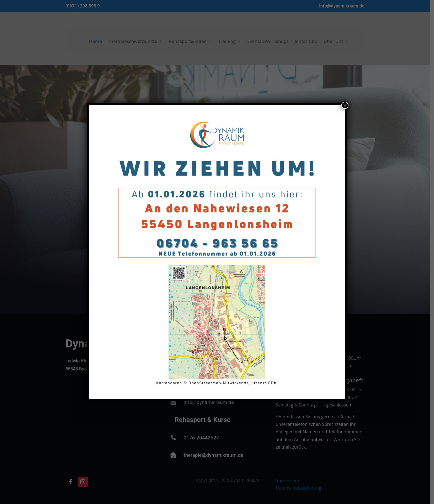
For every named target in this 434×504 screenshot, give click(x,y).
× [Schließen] (345, 105)
